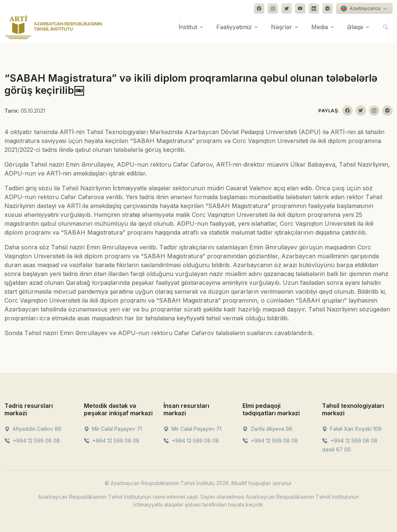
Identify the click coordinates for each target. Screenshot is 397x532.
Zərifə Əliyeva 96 (267, 429)
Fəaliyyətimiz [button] (234, 27)
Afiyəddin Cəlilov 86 (33, 429)
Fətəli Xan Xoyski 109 (352, 429)
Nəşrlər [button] (281, 27)
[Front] (54, 27)
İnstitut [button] (188, 27)
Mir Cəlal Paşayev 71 (113, 429)
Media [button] (320, 27)
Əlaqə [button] (355, 27)
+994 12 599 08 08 (32, 441)
